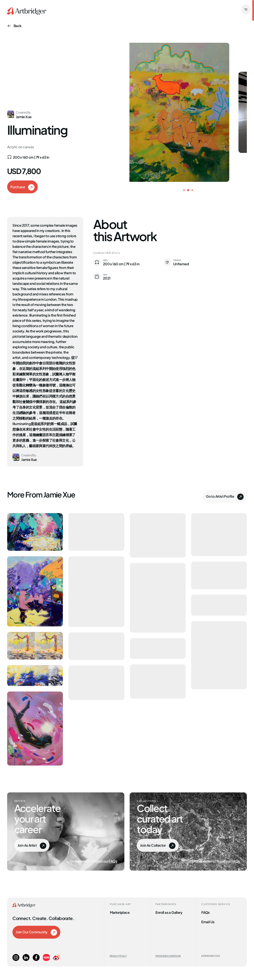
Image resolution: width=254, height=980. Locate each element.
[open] (246, 10)
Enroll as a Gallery (169, 912)
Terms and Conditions (168, 956)
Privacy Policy (118, 956)
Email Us (208, 921)
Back (14, 25)
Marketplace (120, 912)
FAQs (113, 861)
